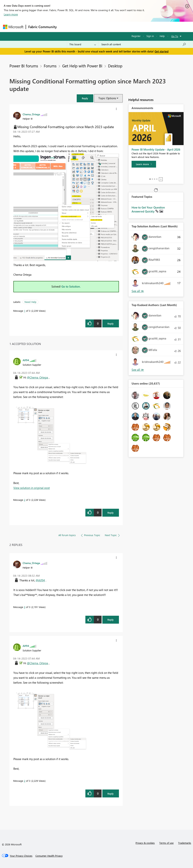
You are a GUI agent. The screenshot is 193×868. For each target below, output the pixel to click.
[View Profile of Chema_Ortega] (31, 114)
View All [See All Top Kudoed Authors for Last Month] (138, 370)
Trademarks (185, 843)
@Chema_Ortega (38, 377)
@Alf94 (40, 580)
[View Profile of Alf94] (26, 360)
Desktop (115, 66)
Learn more (11, 14)
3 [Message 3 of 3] (25, 607)
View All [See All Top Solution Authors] (138, 291)
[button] (85, 98)
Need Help (30, 302)
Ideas (97, 27)
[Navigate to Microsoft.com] (13, 27)
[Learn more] (144, 164)
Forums (65, 27)
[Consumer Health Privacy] (49, 856)
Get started (162, 51)
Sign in (150, 36)
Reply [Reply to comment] (111, 513)
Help (162, 36)
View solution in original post (32, 488)
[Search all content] (144, 44)
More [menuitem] (144, 27)
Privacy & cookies (145, 843)
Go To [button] (175, 36)
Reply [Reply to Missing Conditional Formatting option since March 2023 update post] (111, 324)
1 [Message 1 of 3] (25, 311)
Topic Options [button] (107, 98)
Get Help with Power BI (82, 66)
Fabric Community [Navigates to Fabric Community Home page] (43, 27)
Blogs (131, 27)
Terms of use (166, 843)
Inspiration (82, 27)
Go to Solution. (71, 286)
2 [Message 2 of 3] (25, 500)
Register (136, 36)
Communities (114, 27)
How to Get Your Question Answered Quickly (148, 209)
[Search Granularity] (83, 44)
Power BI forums (24, 66)
